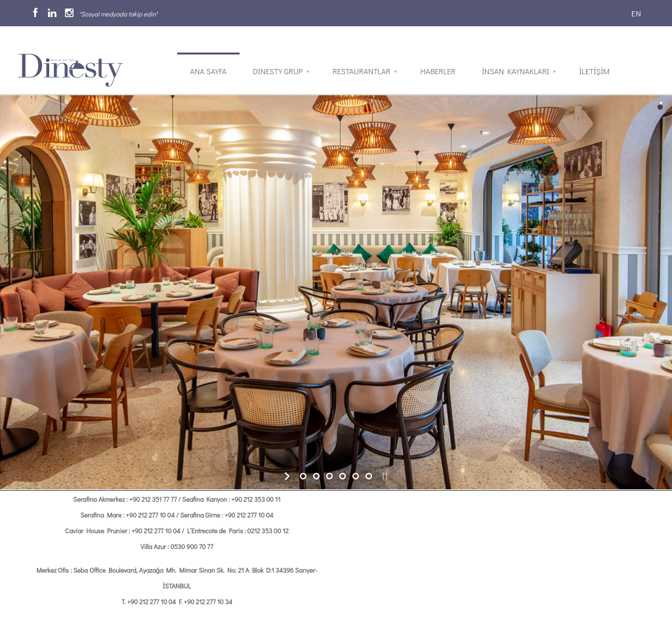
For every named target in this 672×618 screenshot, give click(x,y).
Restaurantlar (365, 71)
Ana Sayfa (209, 71)
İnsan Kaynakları (519, 71)
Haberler (438, 71)
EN (635, 13)
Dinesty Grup (281, 71)
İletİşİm (594, 71)
